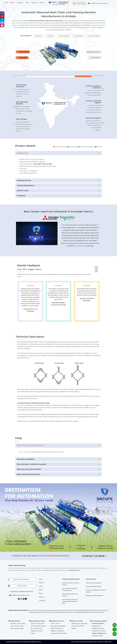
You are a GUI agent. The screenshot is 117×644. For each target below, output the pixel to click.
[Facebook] (2, 13)
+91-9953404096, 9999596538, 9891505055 (21, 592)
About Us (42, 583)
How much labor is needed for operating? (32, 464)
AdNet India (108, 642)
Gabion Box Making (94, 36)
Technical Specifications (25, 186)
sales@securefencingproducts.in (20, 595)
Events (41, 590)
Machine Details (23, 153)
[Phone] (113, 628)
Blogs (41, 593)
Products (20, 3)
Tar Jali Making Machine (77, 612)
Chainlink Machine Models (71, 579)
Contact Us (42, 601)
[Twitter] (2, 22)
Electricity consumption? (26, 459)
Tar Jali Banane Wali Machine (61, 612)
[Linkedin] (2, 19)
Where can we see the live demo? (29, 469)
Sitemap (41, 597)
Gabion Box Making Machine (94, 583)
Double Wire (38, 36)
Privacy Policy (84, 642)
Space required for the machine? (29, 474)
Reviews (34, 3)
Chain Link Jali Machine (45, 612)
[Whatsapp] (114, 633)
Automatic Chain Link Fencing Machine (41, 610)
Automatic (50, 36)
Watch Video (22, 58)
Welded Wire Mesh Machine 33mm (95, 612)
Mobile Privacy (93, 642)
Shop (28, 3)
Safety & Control (23, 191)
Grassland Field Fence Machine (94, 596)
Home (6, 3)
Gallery (41, 586)
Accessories (21, 196)
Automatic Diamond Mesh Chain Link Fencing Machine (68, 610)
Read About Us (75, 570)
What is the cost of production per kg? (31, 445)
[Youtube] (2, 16)
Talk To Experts (23, 52)
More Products (91, 579)
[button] (79, 3)
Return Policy (75, 642)
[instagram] (2, 26)
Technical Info (95, 58)
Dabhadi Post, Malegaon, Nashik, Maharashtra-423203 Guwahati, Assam (99, 628)
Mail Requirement (94, 52)
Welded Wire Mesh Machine (94, 586)
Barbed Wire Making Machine (93, 610)
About (12, 3)
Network (101, 642)
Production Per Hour (24, 181)
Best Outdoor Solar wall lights (87, 303)
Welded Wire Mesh (64, 36)
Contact (41, 3)
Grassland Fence (78, 36)
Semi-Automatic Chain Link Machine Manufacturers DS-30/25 (70, 601)
